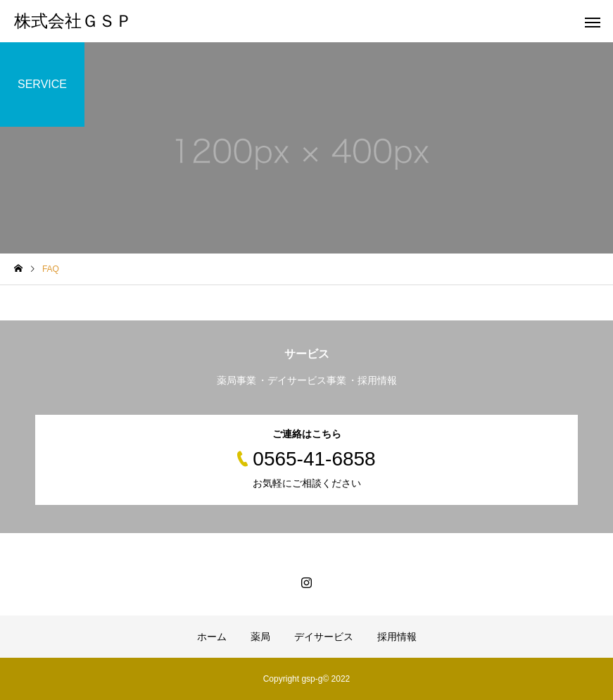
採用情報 (397, 637)
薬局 (260, 637)
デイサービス (324, 637)
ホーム (212, 637)
